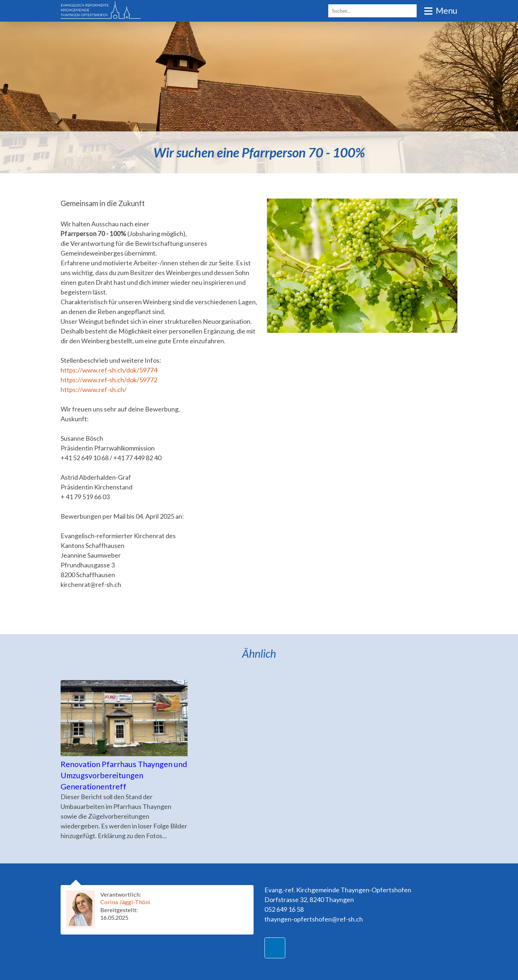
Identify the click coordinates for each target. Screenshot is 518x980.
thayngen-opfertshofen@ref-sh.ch (314, 919)
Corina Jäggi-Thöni (125, 902)
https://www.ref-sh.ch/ (94, 389)
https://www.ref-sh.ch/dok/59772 (109, 380)
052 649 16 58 (284, 909)
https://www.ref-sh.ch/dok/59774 (109, 370)
